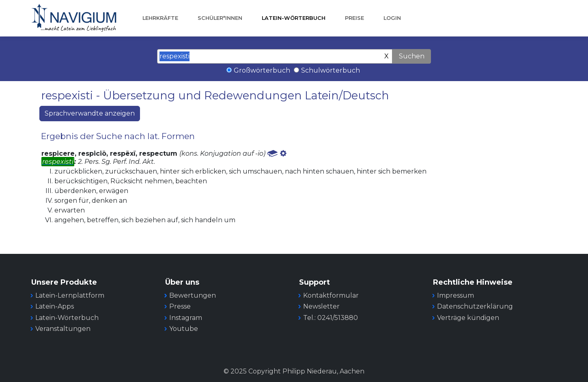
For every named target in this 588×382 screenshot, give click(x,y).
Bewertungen (193, 295)
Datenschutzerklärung (475, 306)
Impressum (456, 295)
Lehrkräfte (160, 18)
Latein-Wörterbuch (294, 18)
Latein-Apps (55, 306)
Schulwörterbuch (331, 70)
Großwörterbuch (262, 70)
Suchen (412, 56)
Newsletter (321, 306)
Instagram (186, 318)
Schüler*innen (220, 18)
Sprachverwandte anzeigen (90, 113)
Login (392, 18)
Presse (180, 306)
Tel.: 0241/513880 (331, 318)
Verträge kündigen (468, 318)
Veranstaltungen (63, 329)
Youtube (184, 329)
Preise (354, 18)
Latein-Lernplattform (70, 295)
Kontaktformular (331, 295)
